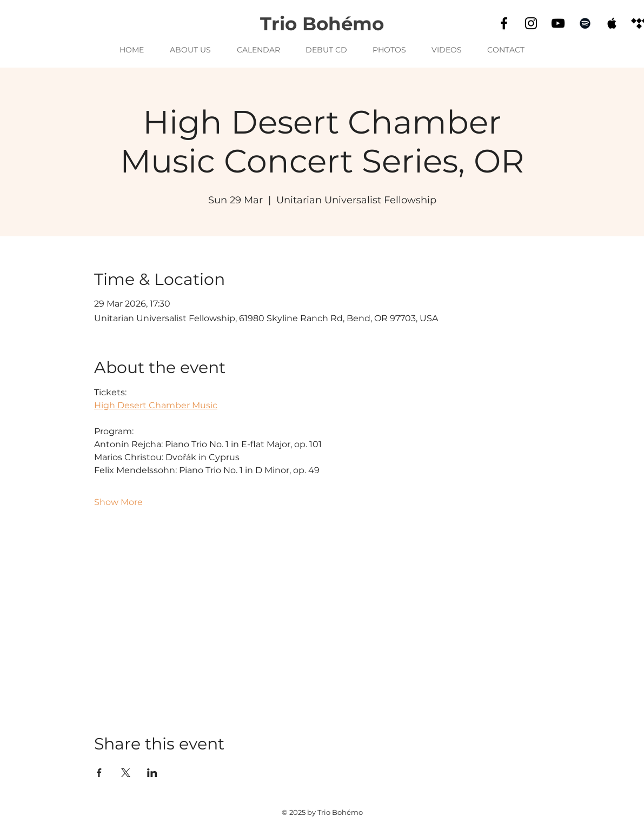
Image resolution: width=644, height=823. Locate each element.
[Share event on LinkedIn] (152, 773)
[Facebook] (504, 23)
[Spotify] (585, 23)
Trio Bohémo (322, 24)
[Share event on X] (126, 773)
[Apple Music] (612, 23)
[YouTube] (558, 23)
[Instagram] (531, 23)
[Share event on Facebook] (99, 773)
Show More (118, 502)
